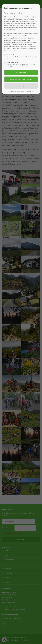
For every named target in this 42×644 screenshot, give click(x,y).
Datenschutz (12, 91)
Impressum (20, 91)
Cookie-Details (29, 91)
